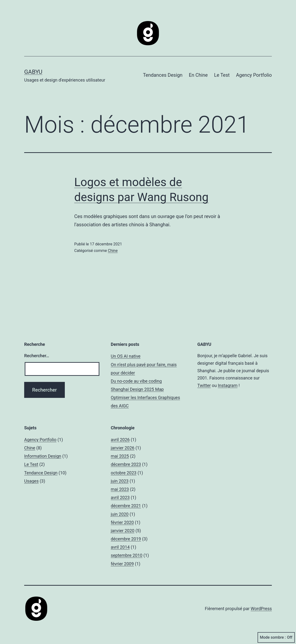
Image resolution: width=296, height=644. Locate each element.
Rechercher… (37, 356)
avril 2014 (120, 547)
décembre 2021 (126, 506)
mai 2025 (120, 456)
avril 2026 (120, 440)
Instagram (228, 385)
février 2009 (122, 564)
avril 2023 (120, 497)
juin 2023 (120, 481)
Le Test (222, 75)
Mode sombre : (276, 637)
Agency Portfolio (254, 75)
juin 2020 (120, 514)
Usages (31, 481)
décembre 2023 (126, 464)
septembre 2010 (127, 555)
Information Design (43, 456)
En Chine (198, 75)
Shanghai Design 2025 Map (137, 389)
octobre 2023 (124, 473)
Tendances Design (163, 75)
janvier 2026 (123, 448)
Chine (113, 251)
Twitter (204, 385)
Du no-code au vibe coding (136, 381)
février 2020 (122, 522)
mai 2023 (120, 489)
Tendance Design (41, 473)
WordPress (261, 609)
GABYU (33, 72)
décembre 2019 (126, 539)
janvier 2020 (123, 531)
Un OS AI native (126, 356)
